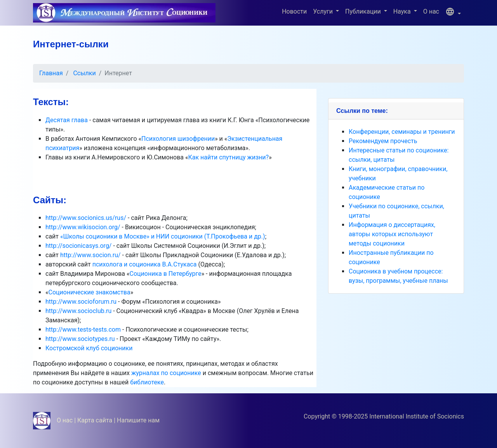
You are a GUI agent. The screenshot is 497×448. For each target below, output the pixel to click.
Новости (294, 11)
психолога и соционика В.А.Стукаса (145, 264)
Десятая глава (67, 120)
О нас (431, 11)
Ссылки (84, 73)
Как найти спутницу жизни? (228, 157)
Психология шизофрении (178, 139)
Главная (51, 73)
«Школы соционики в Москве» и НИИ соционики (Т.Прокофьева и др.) (163, 236)
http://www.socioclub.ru (78, 311)
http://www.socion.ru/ (90, 255)
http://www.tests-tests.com (83, 330)
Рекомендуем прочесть (383, 141)
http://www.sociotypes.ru (80, 339)
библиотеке (147, 382)
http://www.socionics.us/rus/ (86, 218)
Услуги (324, 11)
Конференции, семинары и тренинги (402, 132)
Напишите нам (138, 420)
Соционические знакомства (89, 292)
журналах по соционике (166, 373)
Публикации (364, 11)
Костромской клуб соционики (89, 348)
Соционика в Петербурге (166, 274)
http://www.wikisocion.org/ (83, 227)
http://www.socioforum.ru (81, 302)
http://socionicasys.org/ (78, 246)
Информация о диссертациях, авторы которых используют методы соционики (392, 234)
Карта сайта (95, 420)
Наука (403, 11)
